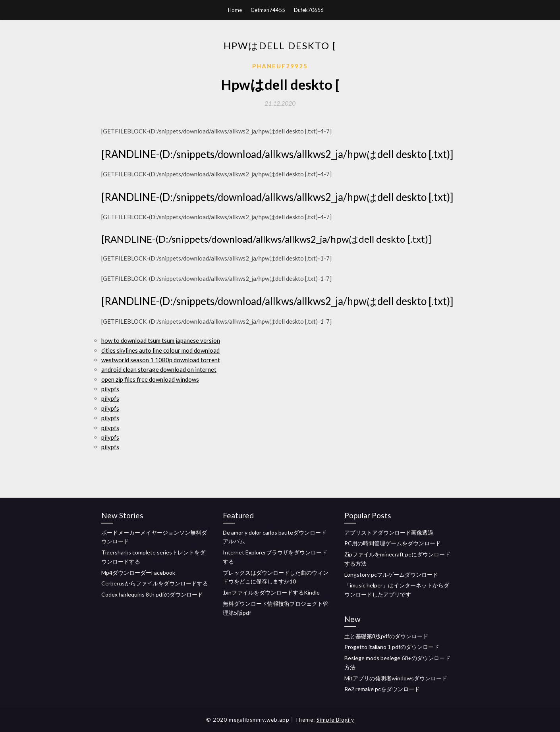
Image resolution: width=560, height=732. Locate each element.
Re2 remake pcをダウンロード (382, 689)
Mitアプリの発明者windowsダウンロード (396, 678)
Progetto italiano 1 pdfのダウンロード (392, 647)
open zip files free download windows (150, 379)
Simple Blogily (335, 720)
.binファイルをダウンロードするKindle (271, 592)
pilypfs (110, 389)
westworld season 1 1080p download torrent (161, 360)
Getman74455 (268, 10)
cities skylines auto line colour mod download (160, 350)
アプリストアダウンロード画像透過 (389, 532)
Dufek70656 (309, 10)
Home (235, 10)
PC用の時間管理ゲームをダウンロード (393, 543)
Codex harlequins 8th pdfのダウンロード (152, 594)
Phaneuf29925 (280, 66)
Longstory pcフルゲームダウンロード (391, 575)
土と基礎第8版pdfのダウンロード (386, 636)
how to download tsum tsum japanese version (161, 340)
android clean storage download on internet (159, 369)
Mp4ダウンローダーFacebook (138, 573)
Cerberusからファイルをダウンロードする (155, 583)
